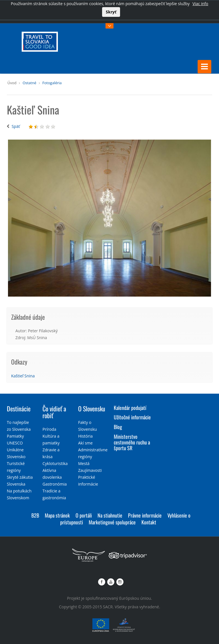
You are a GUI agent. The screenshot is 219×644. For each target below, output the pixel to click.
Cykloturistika (55, 463)
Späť (16, 126)
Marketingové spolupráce (112, 522)
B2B (35, 515)
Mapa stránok (57, 515)
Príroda (49, 429)
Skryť (111, 12)
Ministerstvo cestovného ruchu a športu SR (132, 442)
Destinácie (19, 408)
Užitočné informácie (132, 417)
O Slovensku (92, 408)
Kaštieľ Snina (23, 376)
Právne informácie (145, 515)
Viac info (200, 4)
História (85, 436)
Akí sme (85, 443)
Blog (118, 427)
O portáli (84, 515)
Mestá (84, 463)
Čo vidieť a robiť (54, 412)
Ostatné (29, 83)
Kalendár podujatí (130, 408)
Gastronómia (55, 484)
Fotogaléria (52, 83)
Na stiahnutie (110, 515)
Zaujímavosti (90, 470)
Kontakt (149, 522)
